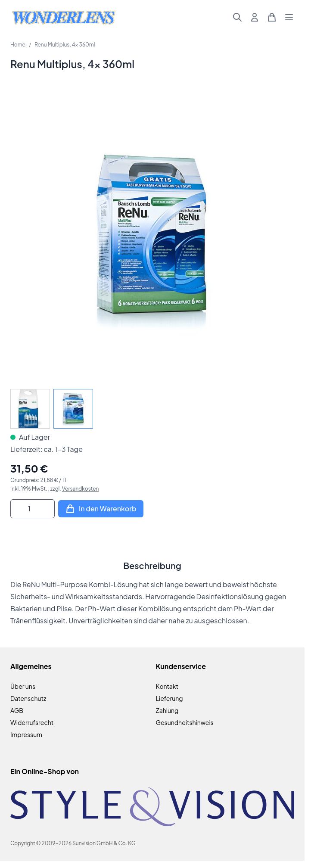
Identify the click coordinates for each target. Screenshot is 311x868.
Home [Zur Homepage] (18, 45)
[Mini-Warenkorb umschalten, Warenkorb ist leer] (272, 17)
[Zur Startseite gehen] (64, 17)
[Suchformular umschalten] (237, 17)
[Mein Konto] (255, 17)
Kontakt (167, 686)
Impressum (26, 734)
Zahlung (167, 710)
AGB (17, 710)
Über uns (23, 686)
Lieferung (169, 698)
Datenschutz (28, 698)
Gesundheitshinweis (185, 722)
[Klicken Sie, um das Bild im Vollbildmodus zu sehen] (152, 237)
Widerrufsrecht (32, 722)
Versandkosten (81, 489)
